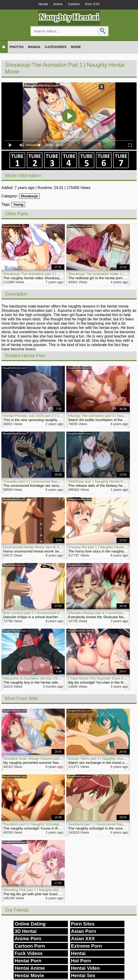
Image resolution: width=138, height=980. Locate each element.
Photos (17, 47)
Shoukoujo (29, 196)
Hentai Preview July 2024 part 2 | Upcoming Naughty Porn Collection (58, 416)
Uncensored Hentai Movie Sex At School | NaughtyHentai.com (53, 547)
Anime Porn (28, 939)
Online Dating (30, 924)
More (76, 47)
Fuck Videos (28, 954)
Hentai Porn (28, 961)
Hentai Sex (83, 976)
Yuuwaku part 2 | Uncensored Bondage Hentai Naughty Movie (53, 481)
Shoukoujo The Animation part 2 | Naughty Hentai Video (48, 274)
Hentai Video (85, 968)
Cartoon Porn (30, 946)
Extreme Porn (87, 946)
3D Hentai (26, 931)
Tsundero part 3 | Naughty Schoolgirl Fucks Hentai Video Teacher (55, 824)
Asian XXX (83, 939)
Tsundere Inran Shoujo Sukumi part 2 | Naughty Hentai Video (52, 759)
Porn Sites (83, 924)
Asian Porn (84, 931)
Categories (56, 47)
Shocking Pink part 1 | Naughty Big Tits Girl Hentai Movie (48, 890)
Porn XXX (93, 4)
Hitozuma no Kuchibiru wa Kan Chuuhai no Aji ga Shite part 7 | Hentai (59, 679)
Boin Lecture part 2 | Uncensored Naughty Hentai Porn (47, 613)
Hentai (42, 4)
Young (18, 204)
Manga (34, 47)
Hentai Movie (29, 976)
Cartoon (74, 4)
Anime (58, 4)
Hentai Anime (30, 968)
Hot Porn (81, 961)
